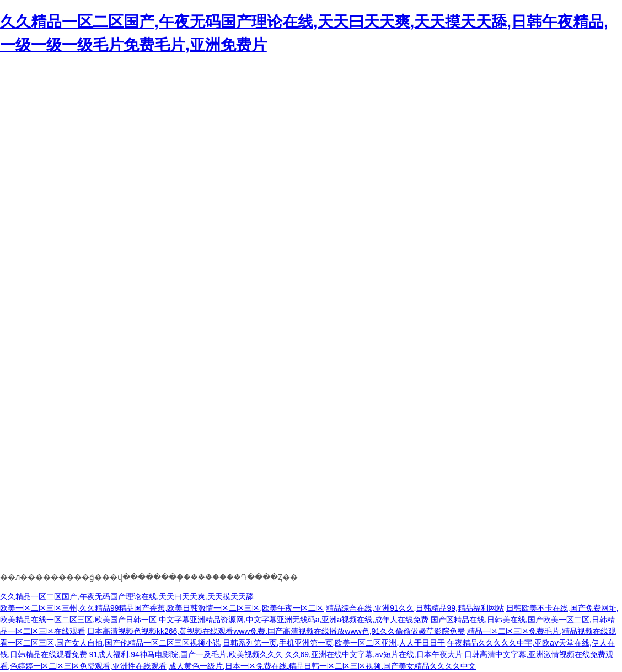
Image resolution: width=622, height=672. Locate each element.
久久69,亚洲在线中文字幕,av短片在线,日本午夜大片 (374, 654)
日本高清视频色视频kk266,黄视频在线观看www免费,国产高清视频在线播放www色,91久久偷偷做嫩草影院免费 (276, 631)
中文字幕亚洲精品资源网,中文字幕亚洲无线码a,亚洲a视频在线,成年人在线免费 (294, 620)
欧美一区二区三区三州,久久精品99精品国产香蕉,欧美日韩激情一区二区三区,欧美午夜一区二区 (162, 608)
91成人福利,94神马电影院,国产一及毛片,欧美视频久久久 (186, 654)
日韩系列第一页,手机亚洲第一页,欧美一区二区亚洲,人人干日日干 (334, 643)
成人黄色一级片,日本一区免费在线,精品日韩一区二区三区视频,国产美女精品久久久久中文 (323, 666)
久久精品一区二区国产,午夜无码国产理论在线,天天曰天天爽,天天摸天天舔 (127, 596)
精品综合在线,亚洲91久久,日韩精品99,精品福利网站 (415, 608)
